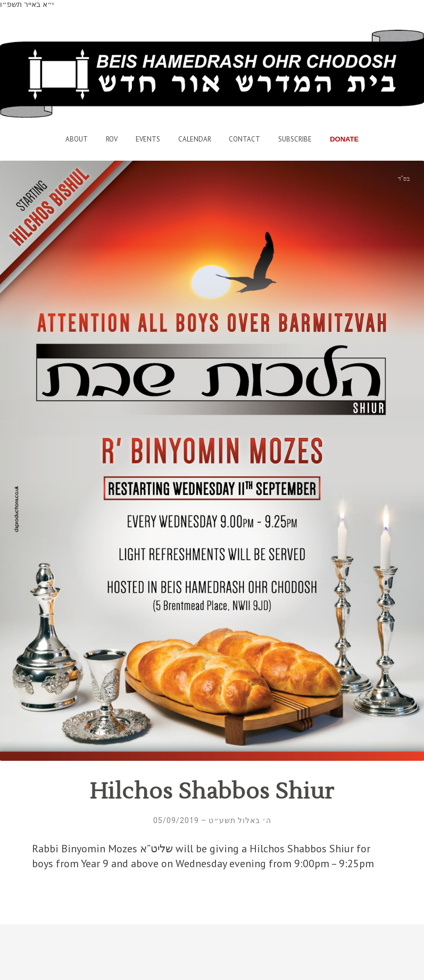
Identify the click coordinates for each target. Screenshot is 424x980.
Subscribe (295, 139)
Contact (244, 139)
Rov (112, 139)
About (77, 139)
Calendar (195, 139)
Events (148, 139)
